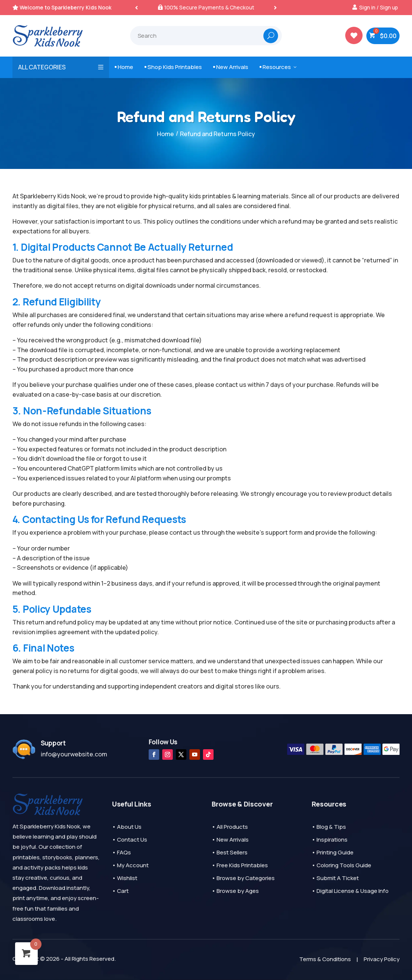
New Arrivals (231, 67)
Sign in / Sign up (379, 7)
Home (124, 67)
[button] (275, 7)
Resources (279, 67)
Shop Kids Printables (173, 67)
